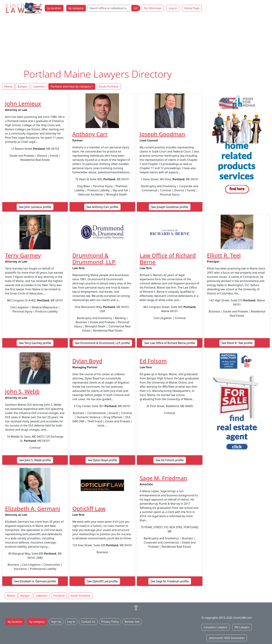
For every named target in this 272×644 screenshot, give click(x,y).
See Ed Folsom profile (170, 460)
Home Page (192, 8)
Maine (8, 86)
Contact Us (88, 622)
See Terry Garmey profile (35, 343)
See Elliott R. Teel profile (237, 343)
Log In (71, 622)
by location (54, 8)
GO (136, 8)
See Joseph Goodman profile (170, 207)
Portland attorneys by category (71, 86)
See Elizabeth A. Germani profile (35, 581)
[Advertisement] (136, 42)
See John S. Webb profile (35, 460)
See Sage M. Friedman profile (170, 581)
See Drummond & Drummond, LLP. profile (102, 343)
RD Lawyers (242, 627)
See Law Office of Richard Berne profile (170, 343)
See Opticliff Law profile (102, 581)
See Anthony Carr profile (102, 207)
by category (76, 8)
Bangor (22, 86)
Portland (59, 596)
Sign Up (56, 622)
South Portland (109, 86)
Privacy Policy (110, 622)
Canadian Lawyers (215, 627)
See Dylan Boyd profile (102, 460)
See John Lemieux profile (35, 207)
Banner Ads (132, 622)
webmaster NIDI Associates (227, 638)
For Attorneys (153, 8)
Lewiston (39, 86)
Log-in (173, 8)
